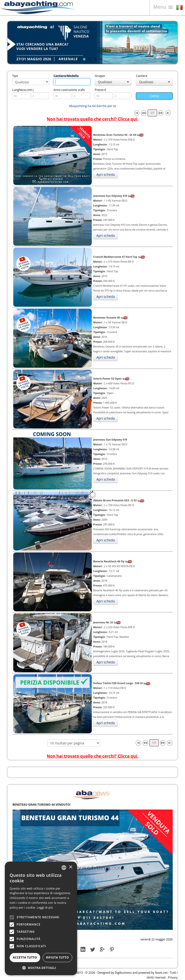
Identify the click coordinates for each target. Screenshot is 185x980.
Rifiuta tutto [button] (57, 957)
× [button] (70, 867)
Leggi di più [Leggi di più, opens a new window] (45, 908)
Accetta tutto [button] (25, 957)
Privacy (173, 977)
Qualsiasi (113, 82)
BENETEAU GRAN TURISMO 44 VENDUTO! (42, 805)
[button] (41, 968)
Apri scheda (106, 174)
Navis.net (161, 973)
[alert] (41, 918)
